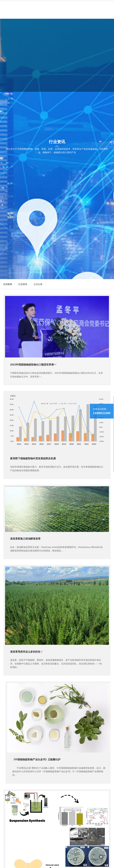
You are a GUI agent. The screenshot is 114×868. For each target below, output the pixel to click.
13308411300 (102, 413)
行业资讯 (23, 284)
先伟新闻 (8, 284)
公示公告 (38, 284)
